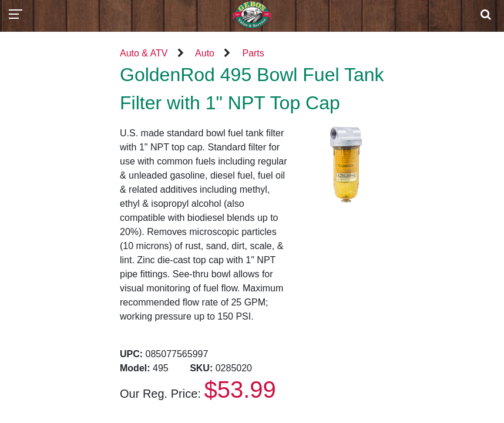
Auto (205, 53)
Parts (253, 53)
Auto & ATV (144, 53)
